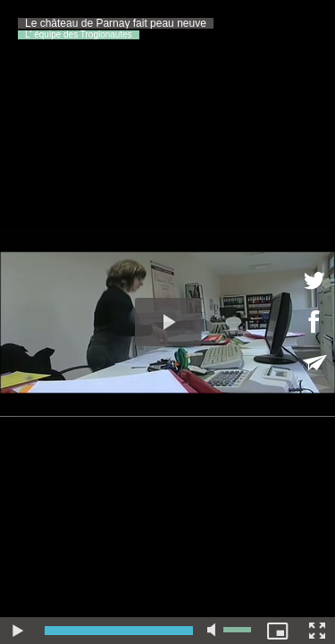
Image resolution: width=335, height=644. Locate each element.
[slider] (119, 631)
